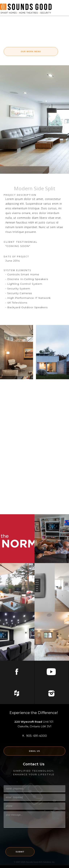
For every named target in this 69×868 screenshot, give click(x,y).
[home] (26, 9)
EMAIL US (34, 751)
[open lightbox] (17, 352)
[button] (62, 9)
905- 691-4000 (36, 736)
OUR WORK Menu (31, 52)
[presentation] (31, 837)
